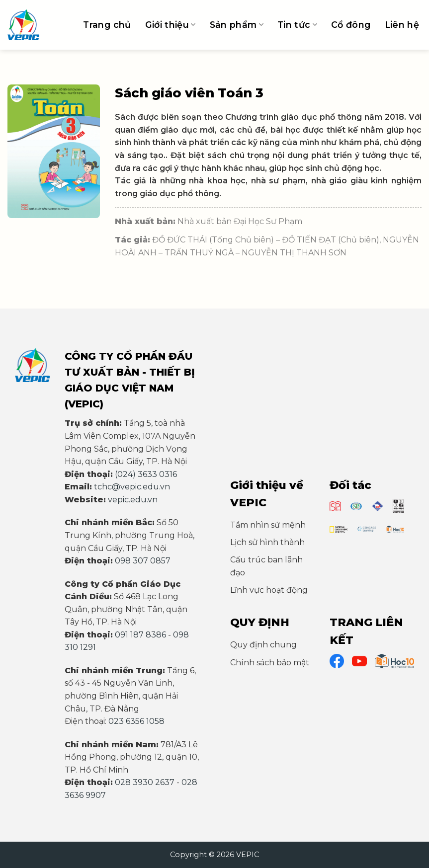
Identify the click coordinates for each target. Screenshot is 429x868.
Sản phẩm (237, 25)
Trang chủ (107, 25)
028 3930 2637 (145, 782)
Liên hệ (402, 25)
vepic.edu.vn (133, 500)
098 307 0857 (143, 561)
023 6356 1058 (136, 721)
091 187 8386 (140, 635)
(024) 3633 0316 (146, 474)
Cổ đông (351, 25)
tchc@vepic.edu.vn (132, 487)
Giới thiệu (171, 25)
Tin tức (297, 25)
